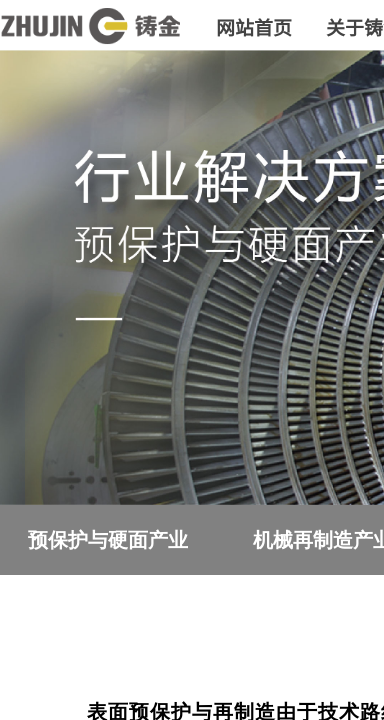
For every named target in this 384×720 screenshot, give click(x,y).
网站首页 (254, 26)
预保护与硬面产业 (108, 540)
